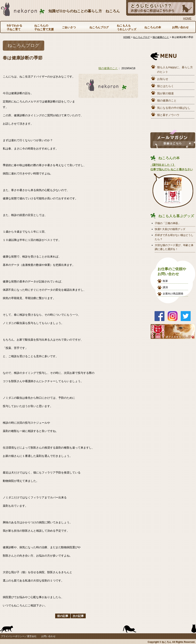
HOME (187, 18)
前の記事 (63, 616)
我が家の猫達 (165, 93)
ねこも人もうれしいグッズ (127, 27)
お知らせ (163, 79)
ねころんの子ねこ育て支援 (44, 27)
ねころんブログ (99, 27)
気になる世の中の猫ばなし (174, 108)
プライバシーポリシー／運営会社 (19, 636)
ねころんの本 (153, 27)
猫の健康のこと (108, 68)
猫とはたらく (165, 86)
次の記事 (78, 616)
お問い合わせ (180, 27)
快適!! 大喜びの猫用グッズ (170, 229)
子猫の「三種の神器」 (168, 223)
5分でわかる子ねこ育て (14, 27)
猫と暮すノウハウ (168, 115)
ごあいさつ (69, 27)
